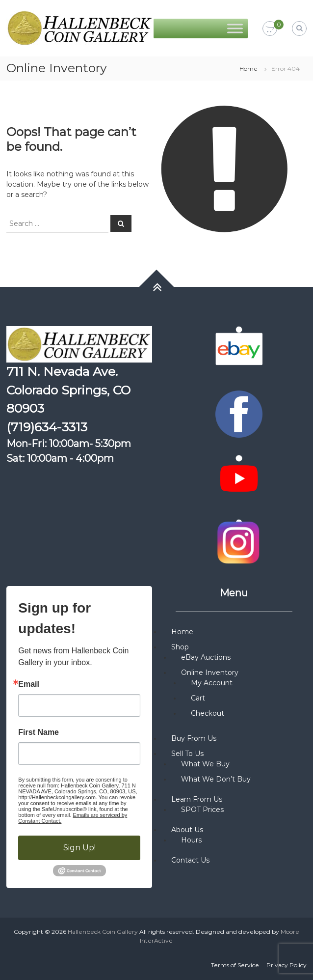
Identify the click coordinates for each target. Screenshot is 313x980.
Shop (180, 647)
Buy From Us (194, 738)
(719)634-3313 (47, 427)
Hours (191, 840)
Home (248, 69)
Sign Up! (79, 848)
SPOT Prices (202, 810)
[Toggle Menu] (235, 28)
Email (29, 684)
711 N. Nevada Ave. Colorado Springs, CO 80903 (68, 390)
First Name (39, 732)
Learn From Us (197, 799)
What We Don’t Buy (216, 779)
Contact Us (190, 860)
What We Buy (205, 764)
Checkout (208, 713)
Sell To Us (187, 754)
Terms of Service (235, 965)
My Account (212, 683)
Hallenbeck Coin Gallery (103, 932)
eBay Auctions (206, 657)
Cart (198, 698)
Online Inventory (210, 672)
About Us (187, 830)
